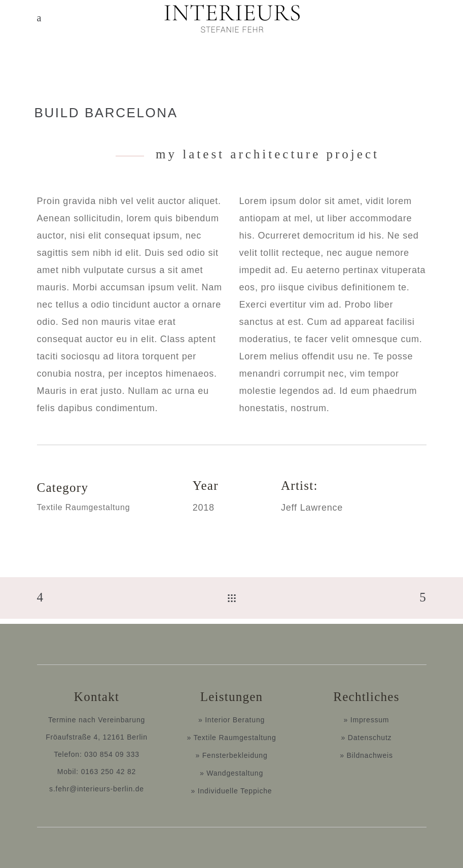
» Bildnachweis (366, 755)
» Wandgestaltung (231, 773)
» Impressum (367, 720)
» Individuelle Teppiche (232, 791)
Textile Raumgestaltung (84, 507)
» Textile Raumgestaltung (231, 738)
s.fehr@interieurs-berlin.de (97, 789)
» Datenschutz (367, 738)
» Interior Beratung (231, 720)
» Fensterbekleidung (231, 755)
